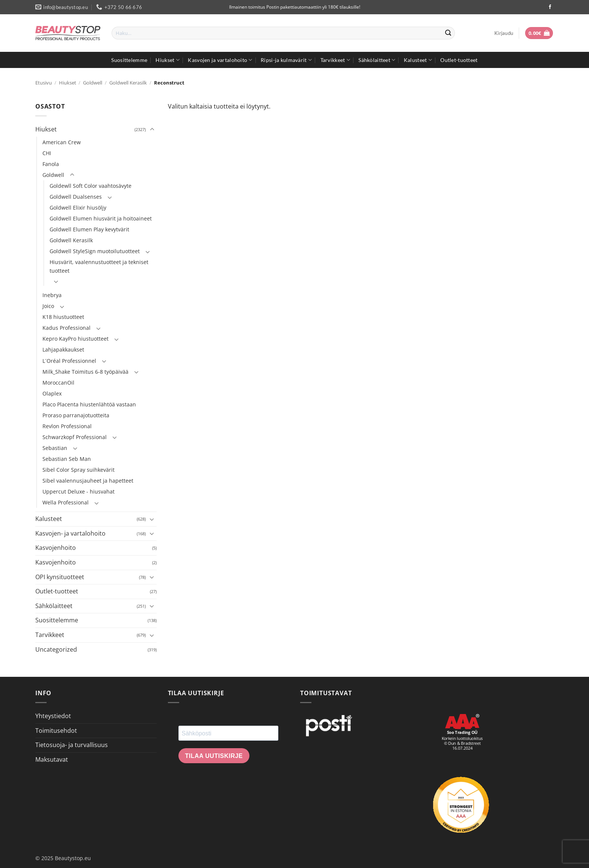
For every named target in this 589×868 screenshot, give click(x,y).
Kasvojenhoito (56, 548)
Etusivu (44, 83)
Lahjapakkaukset (63, 349)
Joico (48, 306)
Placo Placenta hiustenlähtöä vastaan (89, 404)
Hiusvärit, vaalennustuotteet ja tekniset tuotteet (99, 266)
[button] (504, 33)
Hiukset (168, 60)
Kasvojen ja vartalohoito (220, 60)
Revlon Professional (67, 426)
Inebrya (52, 295)
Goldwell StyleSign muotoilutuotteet (95, 251)
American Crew (62, 142)
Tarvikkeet (335, 60)
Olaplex (52, 393)
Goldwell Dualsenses (76, 197)
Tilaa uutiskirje (214, 756)
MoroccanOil (58, 383)
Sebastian (55, 448)
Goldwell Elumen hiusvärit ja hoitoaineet (101, 218)
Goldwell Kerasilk (128, 83)
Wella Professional (66, 502)
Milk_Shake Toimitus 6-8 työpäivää (85, 372)
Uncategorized (56, 649)
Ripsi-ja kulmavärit (286, 60)
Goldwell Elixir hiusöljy (78, 208)
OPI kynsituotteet (60, 577)
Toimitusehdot (56, 731)
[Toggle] (152, 130)
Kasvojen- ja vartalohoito (70, 533)
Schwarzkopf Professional (75, 437)
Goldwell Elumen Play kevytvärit (89, 229)
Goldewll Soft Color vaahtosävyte (91, 186)
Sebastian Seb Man (67, 459)
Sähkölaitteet (377, 60)
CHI (47, 153)
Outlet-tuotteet (459, 60)
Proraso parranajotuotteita (76, 415)
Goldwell (93, 83)
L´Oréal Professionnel (69, 361)
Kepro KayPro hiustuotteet (76, 339)
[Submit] (448, 33)
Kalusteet (418, 60)
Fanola (51, 164)
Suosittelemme (129, 60)
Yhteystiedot (53, 716)
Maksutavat (52, 759)
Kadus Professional (66, 328)
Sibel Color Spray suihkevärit (79, 470)
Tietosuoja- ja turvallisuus (72, 745)
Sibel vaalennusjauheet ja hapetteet (88, 481)
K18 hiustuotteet (63, 317)
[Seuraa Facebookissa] (550, 7)
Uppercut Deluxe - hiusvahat (79, 491)
